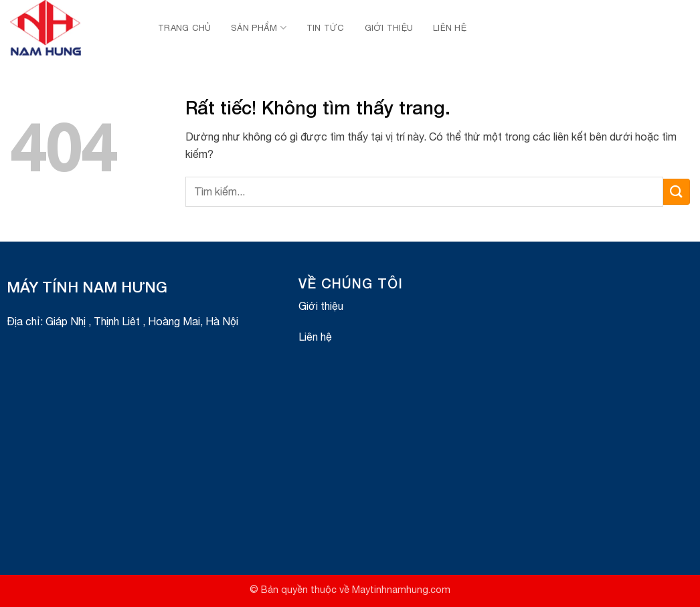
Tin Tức (326, 28)
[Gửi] (677, 192)
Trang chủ (184, 28)
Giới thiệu (389, 28)
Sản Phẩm (259, 28)
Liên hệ (450, 28)
